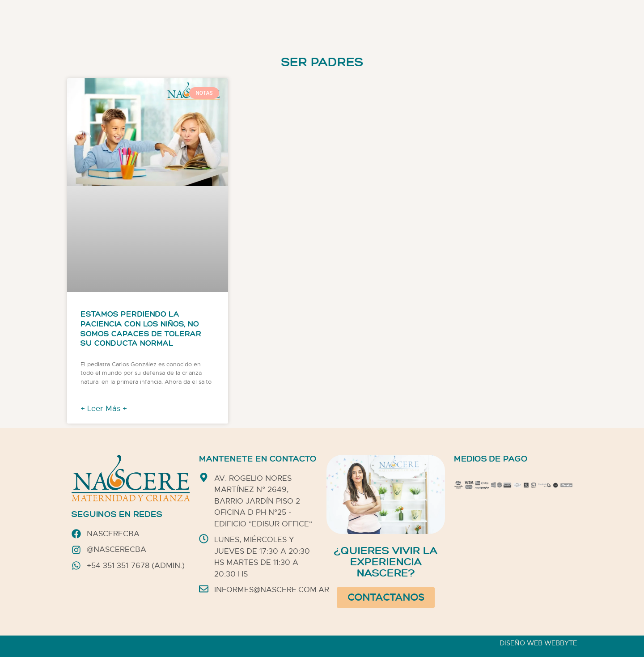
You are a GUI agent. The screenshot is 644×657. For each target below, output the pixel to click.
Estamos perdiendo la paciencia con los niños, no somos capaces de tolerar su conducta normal (141, 329)
